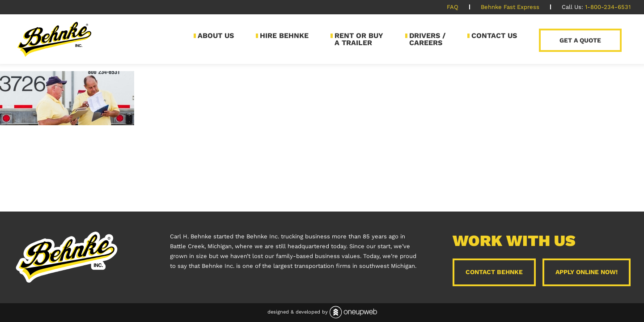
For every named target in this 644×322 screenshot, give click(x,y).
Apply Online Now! (587, 272)
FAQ (453, 7)
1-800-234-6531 (608, 7)
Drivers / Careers (427, 39)
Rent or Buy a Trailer (359, 39)
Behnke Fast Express (510, 7)
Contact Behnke (494, 272)
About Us (216, 36)
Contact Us (494, 36)
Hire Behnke (284, 36)
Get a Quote (580, 40)
